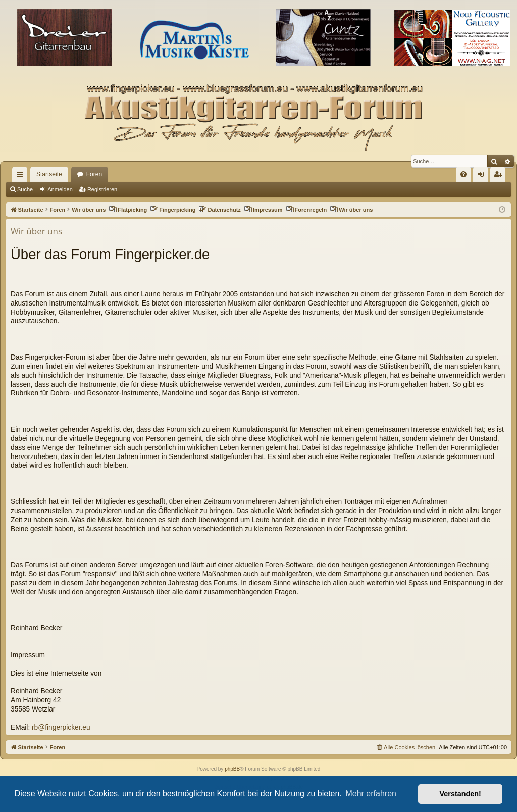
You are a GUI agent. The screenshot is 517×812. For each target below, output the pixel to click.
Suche (25, 189)
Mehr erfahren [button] (371, 794)
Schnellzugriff (22, 176)
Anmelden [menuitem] (483, 176)
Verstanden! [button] (460, 794)
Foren (94, 174)
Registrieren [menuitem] (500, 176)
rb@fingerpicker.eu (61, 727)
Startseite (49, 174)
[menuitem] (463, 174)
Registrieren (102, 189)
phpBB (232, 769)
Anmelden (60, 189)
